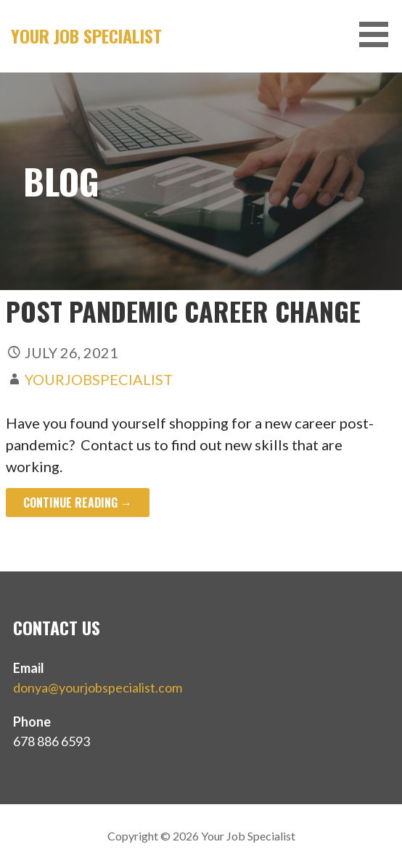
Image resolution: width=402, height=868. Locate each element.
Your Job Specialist (86, 36)
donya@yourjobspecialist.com (98, 687)
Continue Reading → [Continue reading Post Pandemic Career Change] (78, 503)
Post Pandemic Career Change (183, 311)
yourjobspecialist (99, 379)
